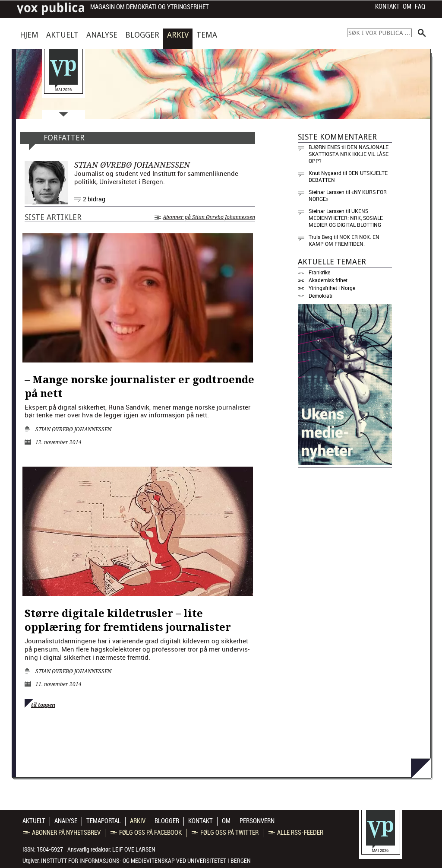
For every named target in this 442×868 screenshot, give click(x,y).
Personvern (257, 821)
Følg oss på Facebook (146, 833)
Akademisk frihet (328, 280)
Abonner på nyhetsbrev (62, 833)
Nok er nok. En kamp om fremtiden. (344, 240)
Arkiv (178, 35)
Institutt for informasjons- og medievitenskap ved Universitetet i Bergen (146, 861)
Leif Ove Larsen (134, 849)
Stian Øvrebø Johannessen (73, 429)
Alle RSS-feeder (296, 833)
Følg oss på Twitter (225, 833)
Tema (207, 35)
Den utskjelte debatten (348, 176)
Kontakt (387, 6)
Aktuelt (62, 35)
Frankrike (319, 272)
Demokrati (320, 296)
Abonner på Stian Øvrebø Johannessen (205, 217)
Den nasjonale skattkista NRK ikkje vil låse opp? (349, 154)
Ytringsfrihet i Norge (332, 288)
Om (407, 6)
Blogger (142, 35)
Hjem (29, 35)
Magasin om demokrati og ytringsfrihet (150, 7)
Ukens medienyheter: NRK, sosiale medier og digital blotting (346, 218)
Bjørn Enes (324, 147)
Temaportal (104, 821)
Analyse (102, 35)
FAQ (420, 6)
